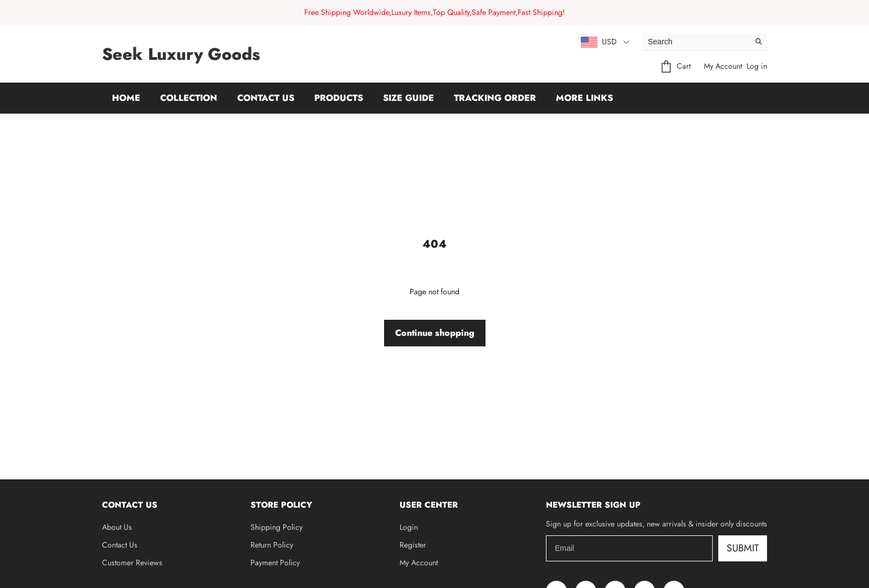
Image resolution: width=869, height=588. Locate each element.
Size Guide (408, 98)
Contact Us (266, 98)
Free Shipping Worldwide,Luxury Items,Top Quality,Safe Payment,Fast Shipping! (434, 12)
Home (126, 98)
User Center (429, 505)
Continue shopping (435, 333)
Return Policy (272, 545)
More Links (584, 98)
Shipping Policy (277, 527)
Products (339, 98)
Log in (757, 66)
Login (409, 527)
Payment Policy (275, 563)
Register (413, 545)
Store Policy (281, 505)
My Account (723, 66)
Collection (189, 98)
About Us (117, 527)
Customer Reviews (132, 563)
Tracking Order (495, 98)
